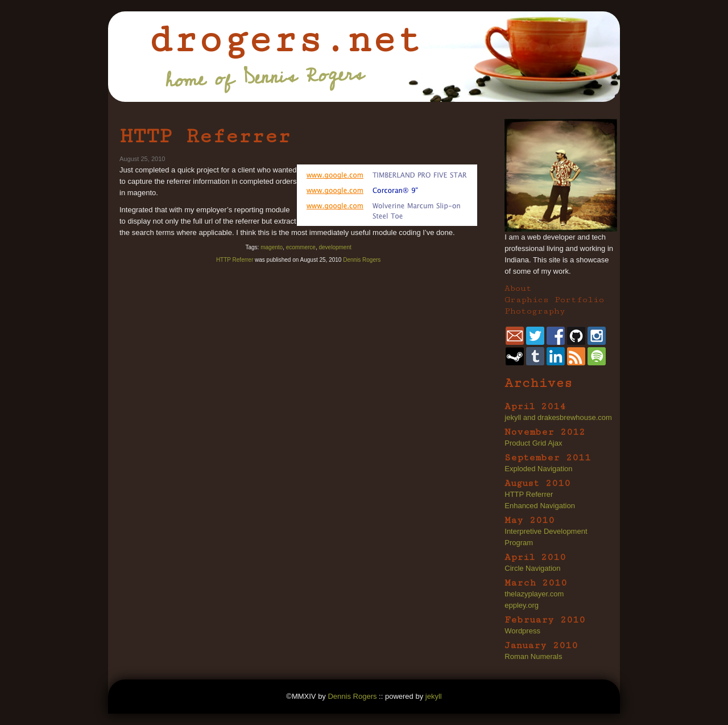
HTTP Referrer (205, 136)
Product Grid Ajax (533, 443)
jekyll (434, 696)
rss (576, 356)
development (335, 247)
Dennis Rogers (362, 260)
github (576, 336)
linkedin (556, 356)
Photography (535, 311)
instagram (597, 336)
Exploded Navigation (538, 469)
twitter (535, 336)
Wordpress (522, 631)
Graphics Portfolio (554, 300)
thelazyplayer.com (534, 594)
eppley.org (522, 605)
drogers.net (285, 40)
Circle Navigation (532, 568)
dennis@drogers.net (515, 336)
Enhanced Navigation (540, 506)
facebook (556, 336)
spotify (597, 356)
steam (515, 356)
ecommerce (301, 247)
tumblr (535, 356)
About (518, 288)
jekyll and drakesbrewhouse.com (558, 417)
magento (272, 247)
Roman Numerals (533, 656)
